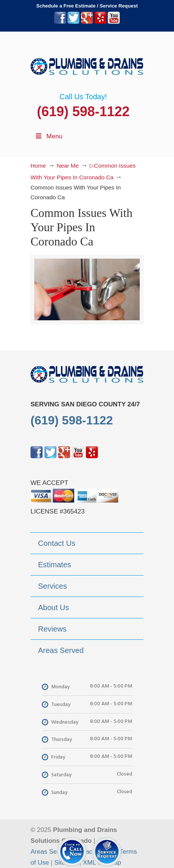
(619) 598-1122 (83, 111)
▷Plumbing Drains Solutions (87, 62)
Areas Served (50, 852)
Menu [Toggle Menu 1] (48, 136)
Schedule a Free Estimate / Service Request (87, 6)
